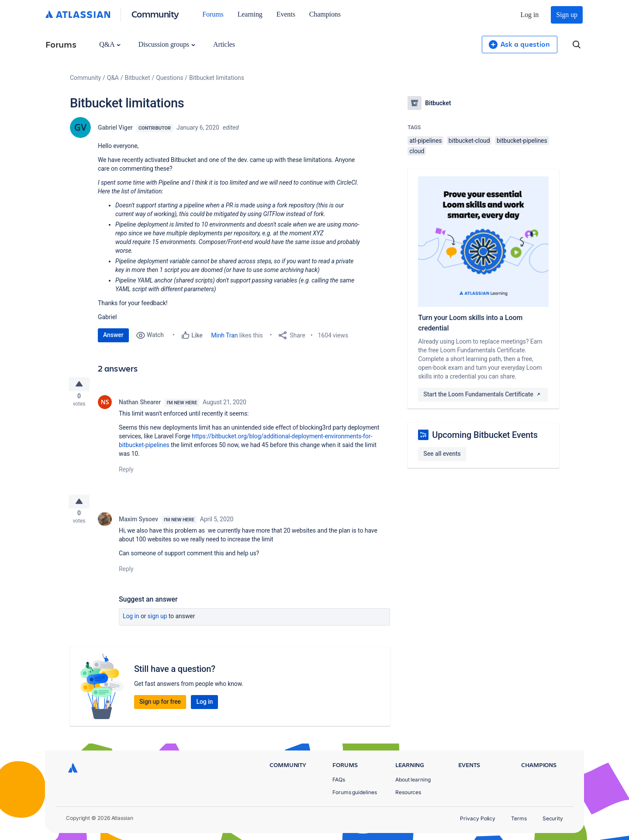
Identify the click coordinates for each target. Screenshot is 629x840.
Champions (325, 14)
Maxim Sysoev (138, 526)
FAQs (339, 780)
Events (286, 14)
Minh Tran (224, 335)
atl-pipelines (425, 141)
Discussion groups (167, 44)
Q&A (110, 44)
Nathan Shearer (140, 405)
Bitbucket (138, 78)
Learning (250, 14)
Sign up (567, 15)
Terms (519, 818)
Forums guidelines (355, 792)
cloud (417, 151)
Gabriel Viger (115, 127)
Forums (213, 14)
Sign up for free (160, 708)
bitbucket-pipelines (522, 141)
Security (553, 818)
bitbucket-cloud (469, 141)
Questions (169, 78)
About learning (413, 780)
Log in (530, 15)
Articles (224, 44)
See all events (442, 454)
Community (155, 14)
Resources (408, 792)
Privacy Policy (478, 818)
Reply (126, 472)
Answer (113, 335)
